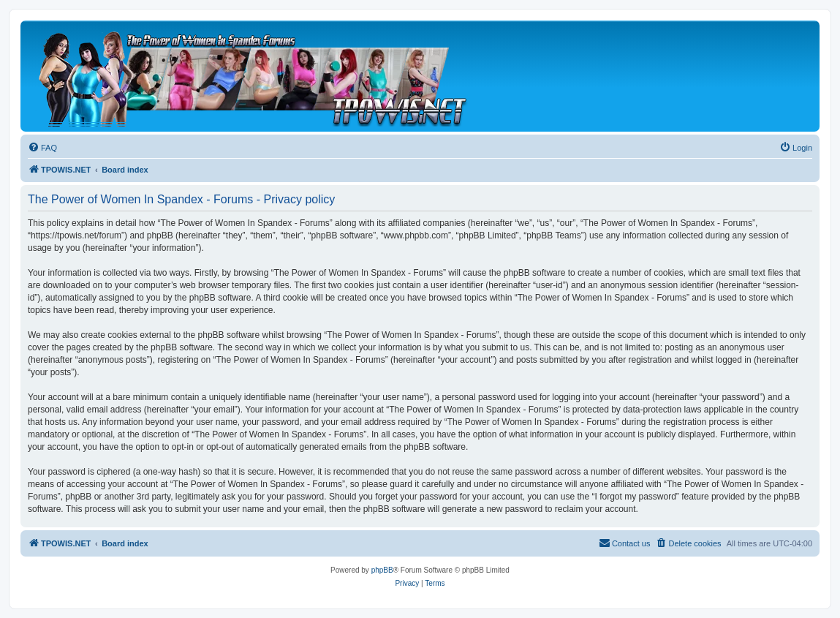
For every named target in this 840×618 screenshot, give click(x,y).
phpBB (382, 570)
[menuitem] (42, 148)
